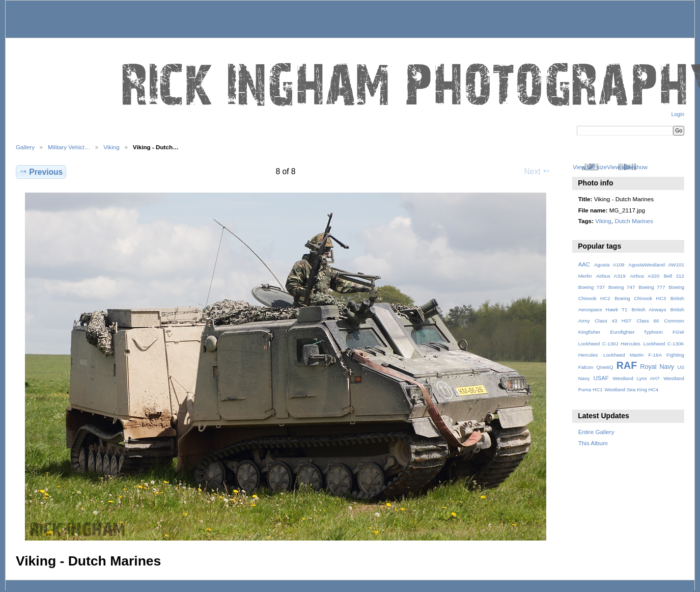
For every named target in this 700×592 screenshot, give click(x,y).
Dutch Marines (634, 221)
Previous (41, 172)
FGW (678, 332)
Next (537, 171)
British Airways (649, 310)
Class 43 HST (613, 321)
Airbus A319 (611, 276)
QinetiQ (605, 367)
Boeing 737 (592, 287)
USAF (601, 378)
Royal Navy (657, 367)
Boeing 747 (622, 287)
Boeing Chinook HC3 (640, 298)
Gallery (25, 147)
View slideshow (627, 167)
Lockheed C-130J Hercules (609, 344)
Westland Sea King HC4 (632, 389)
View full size (590, 167)
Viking (111, 147)
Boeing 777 (652, 287)
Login (678, 114)
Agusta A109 (609, 265)
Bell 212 (674, 276)
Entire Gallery (596, 432)
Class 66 (648, 321)
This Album (593, 443)
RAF (627, 365)
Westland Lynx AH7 (636, 378)
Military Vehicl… (69, 147)
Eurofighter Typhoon (636, 332)
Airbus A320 (645, 276)
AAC (584, 264)
